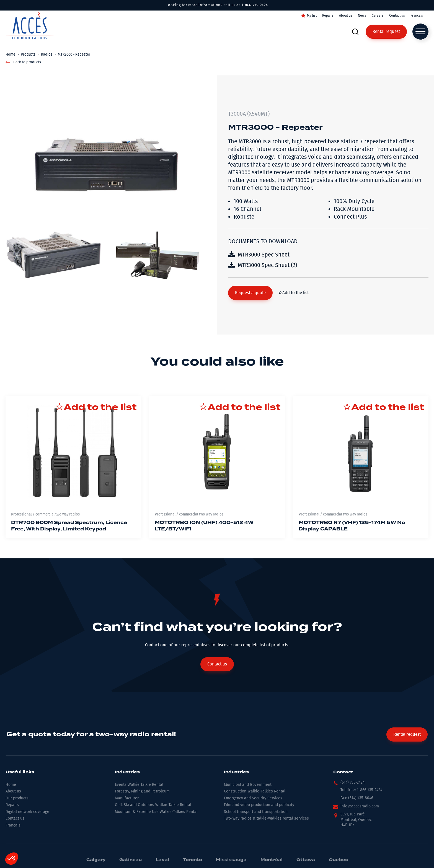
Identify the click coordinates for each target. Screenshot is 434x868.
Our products (17, 798)
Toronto (193, 860)
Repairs (328, 15)
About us (346, 15)
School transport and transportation (256, 812)
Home (11, 785)
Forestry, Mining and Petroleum (142, 791)
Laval (162, 860)
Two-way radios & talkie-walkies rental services (266, 818)
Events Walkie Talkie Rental (139, 785)
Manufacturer (127, 798)
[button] (250, 293)
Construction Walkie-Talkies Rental (255, 791)
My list (312, 15)
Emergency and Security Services (253, 798)
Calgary (96, 860)
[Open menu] (420, 32)
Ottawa (306, 860)
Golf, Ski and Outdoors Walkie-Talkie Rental (153, 805)
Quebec (338, 860)
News (362, 15)
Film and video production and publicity (259, 805)
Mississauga (231, 860)
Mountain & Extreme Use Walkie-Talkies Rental (156, 812)
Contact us (397, 15)
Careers (378, 15)
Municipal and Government (248, 785)
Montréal (272, 860)
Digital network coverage (27, 812)
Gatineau (131, 860)
